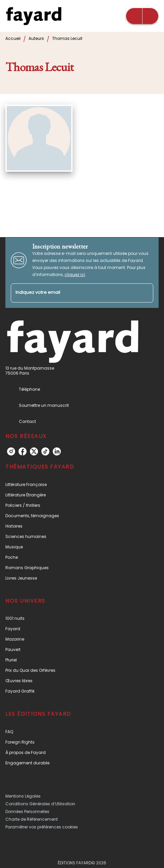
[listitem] (11, 451)
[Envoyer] (145, 293)
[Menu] (142, 16)
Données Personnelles (27, 811)
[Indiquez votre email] (74, 293)
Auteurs (36, 38)
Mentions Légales (23, 796)
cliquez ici (75, 275)
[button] (82, 484)
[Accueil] (34, 16)
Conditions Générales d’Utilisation (40, 804)
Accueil (13, 38)
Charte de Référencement (32, 819)
